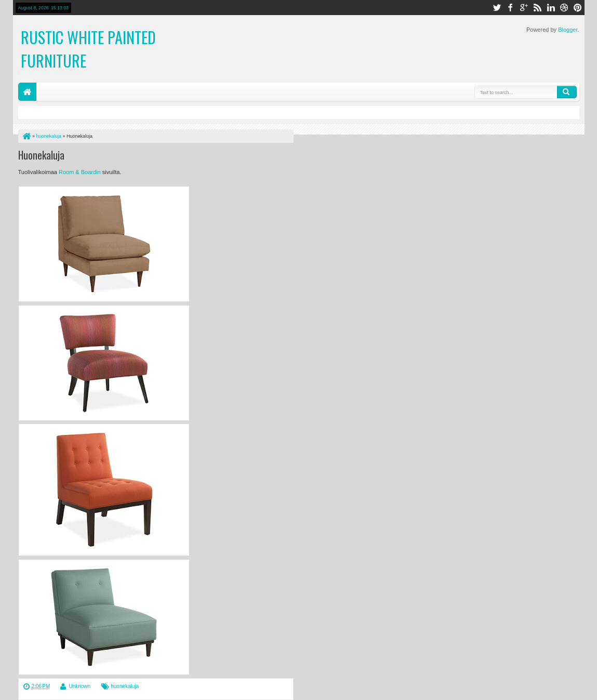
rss (537, 8)
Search (567, 92)
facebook (510, 8)
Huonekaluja (41, 155)
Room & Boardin (81, 172)
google (524, 8)
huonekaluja (125, 686)
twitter (497, 8)
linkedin (551, 8)
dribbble (564, 8)
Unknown (79, 686)
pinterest (578, 8)
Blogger (568, 30)
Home (27, 92)
